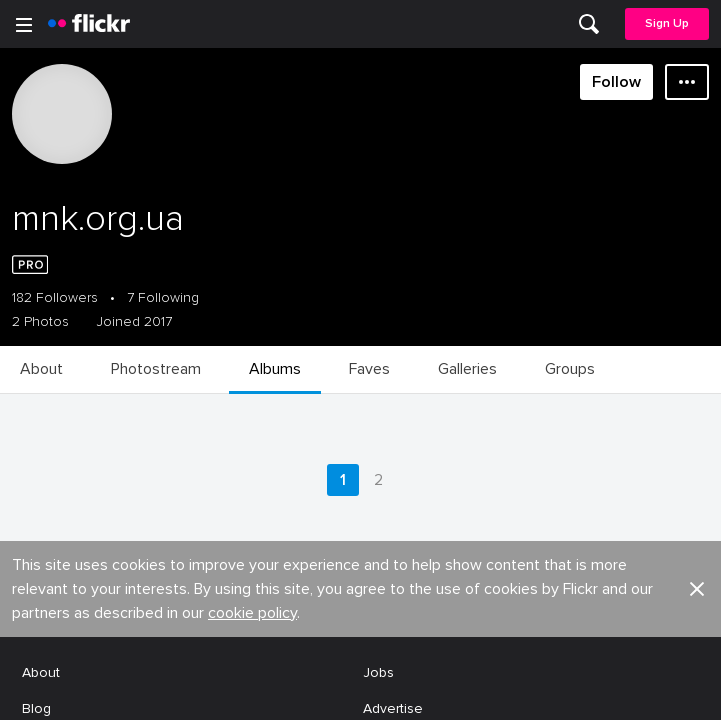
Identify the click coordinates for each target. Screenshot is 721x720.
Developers (59, 298)
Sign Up (667, 23)
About (41, 225)
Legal (39, 437)
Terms (41, 468)
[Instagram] (437, 690)
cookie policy (252, 166)
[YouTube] (361, 690)
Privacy (385, 437)
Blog (36, 261)
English (44, 373)
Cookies (390, 298)
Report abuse (406, 335)
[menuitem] (589, 24)
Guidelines (56, 335)
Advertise (393, 261)
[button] (697, 142)
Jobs (378, 225)
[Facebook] (285, 690)
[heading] (89, 24)
